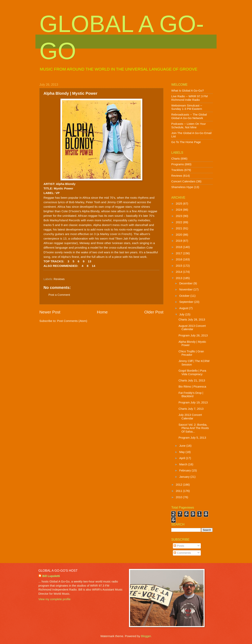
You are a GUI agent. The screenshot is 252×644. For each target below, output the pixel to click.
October (185, 296)
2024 (179, 210)
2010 (179, 497)
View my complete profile (54, 599)
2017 (179, 253)
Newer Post (50, 312)
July (182, 314)
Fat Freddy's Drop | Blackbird (191, 395)
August (184, 308)
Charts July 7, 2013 (191, 409)
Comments (182, 553)
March (184, 464)
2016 (179, 259)
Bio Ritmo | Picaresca (192, 387)
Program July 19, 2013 (193, 402)
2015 (179, 266)
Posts (179, 546)
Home (102, 312)
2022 (179, 222)
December (186, 283)
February (185, 470)
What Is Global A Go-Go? (188, 91)
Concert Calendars (183, 181)
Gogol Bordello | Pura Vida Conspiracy (192, 372)
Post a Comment (59, 295)
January (185, 477)
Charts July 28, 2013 (192, 320)
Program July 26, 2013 (193, 335)
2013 (179, 278)
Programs (178, 164)
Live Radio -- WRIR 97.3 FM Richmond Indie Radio (189, 98)
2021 (179, 228)
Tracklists (177, 170)
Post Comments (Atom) (72, 321)
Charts (176, 159)
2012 (179, 485)
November (186, 289)
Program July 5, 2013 (192, 438)
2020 (179, 235)
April (183, 458)
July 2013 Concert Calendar (190, 417)
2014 (179, 272)
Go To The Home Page (186, 142)
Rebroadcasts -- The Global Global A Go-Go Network (189, 116)
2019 (179, 241)
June (183, 446)
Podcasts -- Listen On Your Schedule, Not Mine (189, 126)
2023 (179, 216)
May (182, 452)
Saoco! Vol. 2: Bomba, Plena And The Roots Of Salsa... (194, 428)
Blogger (146, 636)
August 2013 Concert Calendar (192, 328)
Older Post (154, 312)
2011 (179, 491)
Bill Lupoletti (51, 576)
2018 (179, 247)
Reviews (59, 279)
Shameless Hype (182, 187)
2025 (179, 204)
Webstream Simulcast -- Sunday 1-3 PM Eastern (187, 107)
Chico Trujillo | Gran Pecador (191, 353)
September (187, 302)
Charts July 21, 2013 (192, 380)
